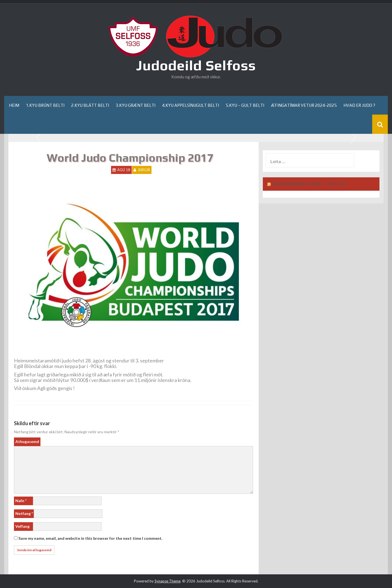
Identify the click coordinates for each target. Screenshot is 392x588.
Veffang (22, 526)
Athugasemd (27, 441)
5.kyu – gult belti (245, 105)
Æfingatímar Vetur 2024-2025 (304, 105)
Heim (14, 105)
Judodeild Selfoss (196, 65)
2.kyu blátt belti (90, 105)
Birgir (144, 170)
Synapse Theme (168, 581)
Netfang (24, 513)
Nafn (21, 501)
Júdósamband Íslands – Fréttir (309, 184)
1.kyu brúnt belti (45, 105)
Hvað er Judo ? (359, 105)
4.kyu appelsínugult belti (191, 105)
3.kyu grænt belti (136, 105)
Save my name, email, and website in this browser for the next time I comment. (90, 538)
